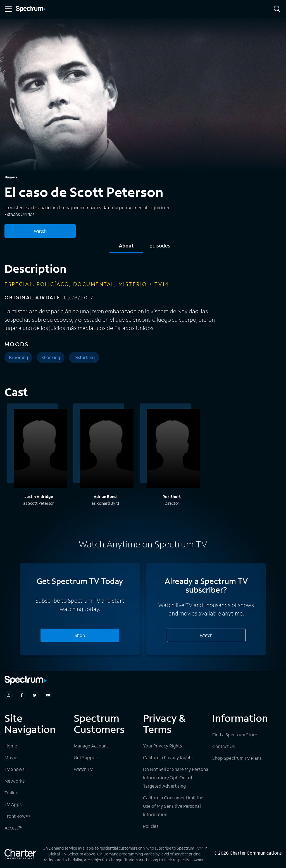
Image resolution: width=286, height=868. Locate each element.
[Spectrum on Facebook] (22, 695)
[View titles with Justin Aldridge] (40, 449)
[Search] (277, 9)
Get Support (86, 757)
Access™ (14, 828)
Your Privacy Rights (162, 746)
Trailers (12, 793)
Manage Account (91, 746)
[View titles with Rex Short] (173, 449)
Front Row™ (17, 816)
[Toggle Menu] (8, 9)
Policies (151, 826)
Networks (15, 781)
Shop (80, 635)
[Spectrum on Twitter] (35, 695)
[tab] (126, 248)
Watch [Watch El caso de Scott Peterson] (40, 231)
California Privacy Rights (168, 757)
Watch (206, 635)
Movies (12, 757)
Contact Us (223, 746)
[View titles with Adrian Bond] (107, 449)
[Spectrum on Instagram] (9, 695)
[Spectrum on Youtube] (48, 695)
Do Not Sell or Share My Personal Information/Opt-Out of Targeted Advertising (176, 777)
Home (11, 746)
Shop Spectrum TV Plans (237, 758)
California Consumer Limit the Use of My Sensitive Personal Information (173, 806)
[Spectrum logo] (31, 9)
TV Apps (13, 804)
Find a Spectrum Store (235, 734)
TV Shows (14, 769)
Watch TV (83, 769)
